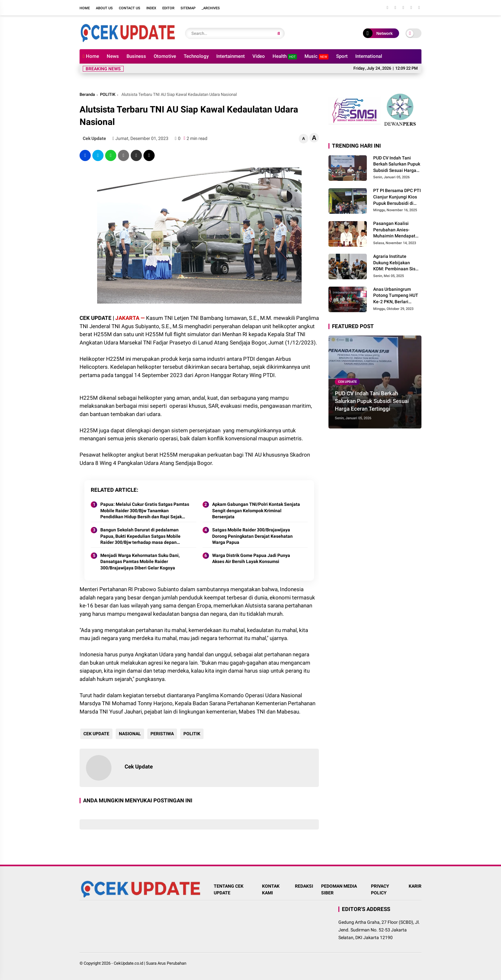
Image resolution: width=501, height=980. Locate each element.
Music (316, 56)
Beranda (87, 94)
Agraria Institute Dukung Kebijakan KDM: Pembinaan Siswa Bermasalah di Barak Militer (397, 263)
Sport (342, 56)
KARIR (415, 886)
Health (285, 56)
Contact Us (130, 8)
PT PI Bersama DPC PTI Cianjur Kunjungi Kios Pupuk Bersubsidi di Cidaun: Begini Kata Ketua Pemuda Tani (397, 197)
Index (151, 8)
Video (259, 56)
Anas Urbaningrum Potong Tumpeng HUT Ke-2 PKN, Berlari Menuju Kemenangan (396, 296)
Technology (196, 56)
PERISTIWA (162, 734)
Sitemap (188, 8)
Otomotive (165, 56)
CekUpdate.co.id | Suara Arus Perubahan (150, 963)
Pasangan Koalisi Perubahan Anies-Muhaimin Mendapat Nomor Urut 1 (394, 230)
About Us (104, 8)
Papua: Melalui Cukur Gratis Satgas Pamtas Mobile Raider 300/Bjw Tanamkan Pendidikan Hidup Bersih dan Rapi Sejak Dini (145, 511)
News (113, 56)
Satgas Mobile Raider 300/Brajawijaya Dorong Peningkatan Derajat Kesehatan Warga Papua (252, 536)
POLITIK (108, 94)
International (369, 56)
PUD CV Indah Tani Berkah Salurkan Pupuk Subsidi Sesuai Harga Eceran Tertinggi (397, 165)
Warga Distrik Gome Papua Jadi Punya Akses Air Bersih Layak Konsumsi (251, 559)
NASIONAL (129, 734)
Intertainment (231, 56)
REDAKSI (304, 886)
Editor (168, 8)
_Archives (211, 8)
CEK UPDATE (96, 734)
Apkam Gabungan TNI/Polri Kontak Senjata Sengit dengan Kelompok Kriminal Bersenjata (256, 510)
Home (85, 8)
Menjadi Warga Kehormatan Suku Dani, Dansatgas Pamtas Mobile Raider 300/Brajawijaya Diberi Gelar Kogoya (140, 562)
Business (136, 56)
